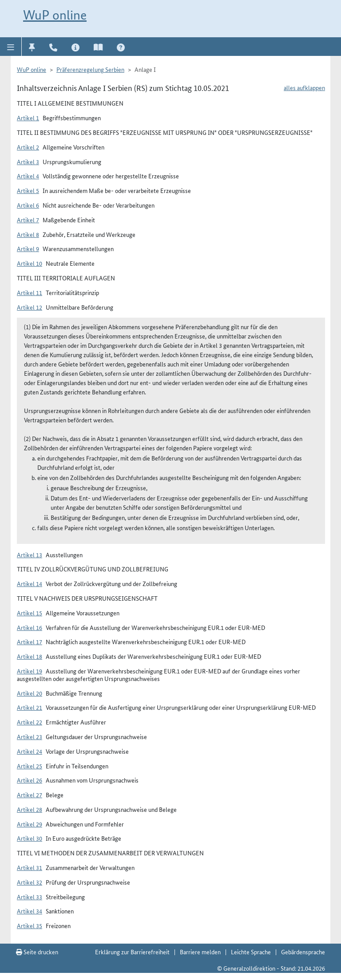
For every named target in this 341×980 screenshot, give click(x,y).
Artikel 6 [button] (28, 205)
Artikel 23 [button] (30, 736)
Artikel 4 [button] (28, 176)
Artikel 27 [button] (30, 795)
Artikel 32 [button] (30, 882)
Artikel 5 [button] (28, 190)
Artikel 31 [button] (30, 867)
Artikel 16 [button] (30, 627)
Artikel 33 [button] (30, 897)
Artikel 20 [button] (30, 693)
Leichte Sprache (251, 952)
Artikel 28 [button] (30, 809)
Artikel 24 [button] (30, 751)
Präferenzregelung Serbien (90, 69)
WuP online (55, 15)
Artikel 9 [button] (28, 248)
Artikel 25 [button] (30, 766)
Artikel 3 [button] (28, 161)
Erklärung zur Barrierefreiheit (132, 952)
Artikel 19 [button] (30, 671)
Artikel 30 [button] (30, 838)
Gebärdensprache (303, 952)
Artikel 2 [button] (28, 147)
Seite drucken (37, 952)
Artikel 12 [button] (30, 307)
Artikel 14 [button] (30, 583)
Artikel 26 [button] (30, 780)
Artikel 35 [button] (30, 925)
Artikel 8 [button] (28, 234)
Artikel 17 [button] (30, 642)
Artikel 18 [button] (30, 656)
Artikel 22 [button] (30, 722)
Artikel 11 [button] (30, 292)
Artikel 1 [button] (28, 118)
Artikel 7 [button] (28, 220)
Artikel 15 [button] (30, 613)
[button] (11, 47)
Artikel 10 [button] (30, 263)
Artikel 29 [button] (30, 824)
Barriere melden (200, 952)
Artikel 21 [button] (30, 707)
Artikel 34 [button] (30, 911)
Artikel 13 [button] (30, 555)
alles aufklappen (304, 87)
